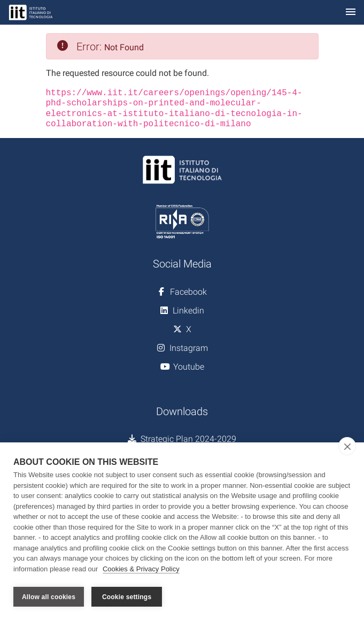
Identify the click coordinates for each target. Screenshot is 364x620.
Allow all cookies (49, 597)
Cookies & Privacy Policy (141, 571)
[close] (347, 448)
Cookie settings (127, 597)
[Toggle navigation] (351, 13)
